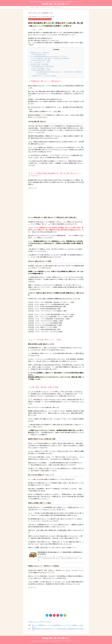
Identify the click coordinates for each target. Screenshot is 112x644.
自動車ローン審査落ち (35, 7)
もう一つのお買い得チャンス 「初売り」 (40, 62)
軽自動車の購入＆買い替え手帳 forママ (56, 4)
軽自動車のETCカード (58, 7)
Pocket (41, 29)
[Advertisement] (56, 201)
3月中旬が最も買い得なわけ (39, 55)
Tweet (34, 29)
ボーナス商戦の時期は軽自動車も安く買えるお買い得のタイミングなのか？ (48, 56)
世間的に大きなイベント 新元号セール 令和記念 (44, 76)
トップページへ (24, 7)
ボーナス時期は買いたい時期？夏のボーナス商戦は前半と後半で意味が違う (50, 58)
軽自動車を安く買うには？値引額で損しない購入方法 (40, 622)
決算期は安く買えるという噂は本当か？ (40, 53)
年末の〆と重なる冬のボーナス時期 (41, 60)
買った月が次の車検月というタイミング (42, 68)
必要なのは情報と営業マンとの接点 (41, 70)
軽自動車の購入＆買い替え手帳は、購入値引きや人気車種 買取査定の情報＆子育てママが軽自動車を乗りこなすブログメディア (56, 641)
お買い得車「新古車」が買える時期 (39, 64)
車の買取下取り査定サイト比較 (47, 8)
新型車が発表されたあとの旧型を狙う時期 (42, 66)
